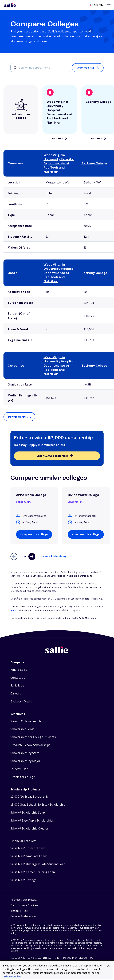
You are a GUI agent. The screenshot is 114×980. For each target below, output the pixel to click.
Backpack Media (21, 702)
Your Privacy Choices (24, 905)
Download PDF (85, 68)
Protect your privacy (24, 900)
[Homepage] (10, 5)
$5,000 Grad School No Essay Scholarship (38, 805)
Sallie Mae (17, 686)
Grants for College (23, 777)
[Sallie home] (57, 652)
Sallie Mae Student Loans (28, 848)
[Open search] (96, 5)
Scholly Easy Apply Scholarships (32, 821)
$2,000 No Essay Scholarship (30, 797)
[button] (24, 917)
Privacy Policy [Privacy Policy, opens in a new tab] (12, 976)
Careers (16, 694)
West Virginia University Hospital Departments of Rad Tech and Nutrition (59, 164)
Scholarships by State (25, 753)
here (13, 610)
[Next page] (32, 556)
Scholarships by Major (25, 761)
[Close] (108, 966)
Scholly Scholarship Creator (30, 829)
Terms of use (19, 911)
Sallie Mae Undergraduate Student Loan (38, 864)
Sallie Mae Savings (23, 880)
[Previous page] (14, 556)
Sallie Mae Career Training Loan (33, 872)
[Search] (40, 68)
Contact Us (18, 678)
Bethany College (94, 164)
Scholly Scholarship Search (29, 813)
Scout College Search (26, 721)
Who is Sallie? (19, 670)
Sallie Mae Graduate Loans (29, 856)
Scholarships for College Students (33, 737)
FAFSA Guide (19, 769)
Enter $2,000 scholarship (52, 456)
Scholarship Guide (22, 729)
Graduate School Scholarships (30, 745)
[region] (57, 970)
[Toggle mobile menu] (109, 5)
